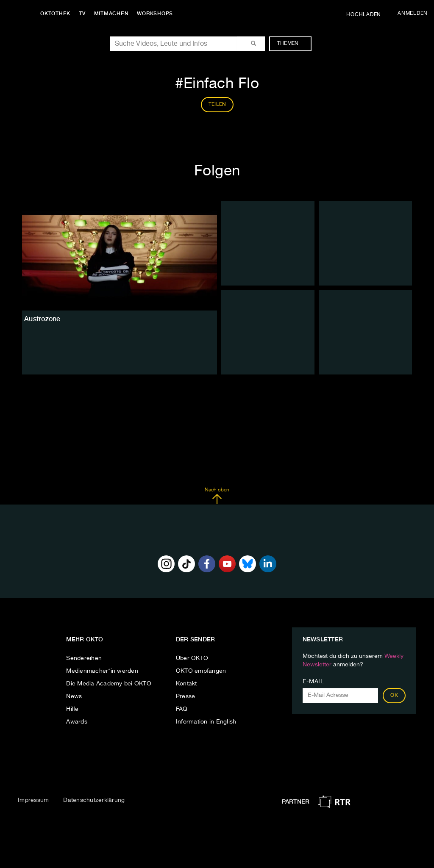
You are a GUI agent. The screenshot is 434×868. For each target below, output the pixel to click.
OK (394, 696)
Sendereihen (84, 658)
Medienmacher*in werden (102, 671)
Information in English (206, 722)
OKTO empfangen (201, 671)
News (74, 696)
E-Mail (313, 682)
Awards (77, 722)
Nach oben (217, 496)
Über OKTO (192, 658)
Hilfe (72, 709)
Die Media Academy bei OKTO (109, 684)
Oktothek (55, 14)
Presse (186, 696)
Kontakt (186, 684)
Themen (292, 44)
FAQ (182, 709)
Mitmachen (111, 14)
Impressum (33, 800)
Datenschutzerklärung (94, 800)
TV (82, 14)
